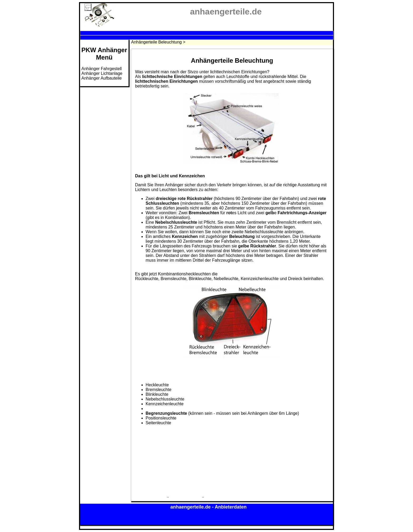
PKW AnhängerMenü (104, 54)
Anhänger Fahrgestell (102, 69)
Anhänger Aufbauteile (102, 78)
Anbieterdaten (231, 507)
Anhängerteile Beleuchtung (156, 42)
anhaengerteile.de (191, 507)
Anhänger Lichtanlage (102, 73)
